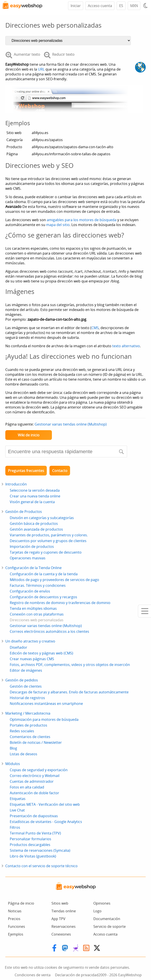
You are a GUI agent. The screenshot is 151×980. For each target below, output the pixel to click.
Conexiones (61, 934)
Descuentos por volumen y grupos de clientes (48, 541)
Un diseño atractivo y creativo (30, 641)
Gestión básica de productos (34, 524)
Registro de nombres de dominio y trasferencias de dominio (60, 603)
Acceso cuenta (100, 6)
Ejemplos (16, 934)
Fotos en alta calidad (27, 787)
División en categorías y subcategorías (42, 518)
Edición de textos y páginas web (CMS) (41, 653)
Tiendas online (64, 911)
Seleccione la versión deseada (35, 490)
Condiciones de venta (33, 975)
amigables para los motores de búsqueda (82, 220)
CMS (95, 328)
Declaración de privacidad (77, 975)
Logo (97, 911)
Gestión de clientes (26, 686)
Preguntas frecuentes (26, 471)
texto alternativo (126, 346)
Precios (14, 919)
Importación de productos (32, 547)
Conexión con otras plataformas (37, 614)
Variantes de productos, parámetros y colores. (49, 535)
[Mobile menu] (144, 611)
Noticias (15, 911)
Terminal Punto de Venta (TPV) (35, 833)
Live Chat (17, 810)
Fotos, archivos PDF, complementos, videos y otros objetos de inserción (70, 665)
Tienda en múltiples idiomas (33, 608)
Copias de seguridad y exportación (39, 770)
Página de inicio (21, 903)
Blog (13, 748)
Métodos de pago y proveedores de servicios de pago (54, 580)
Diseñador (19, 647)
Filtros (15, 827)
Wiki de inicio (29, 435)
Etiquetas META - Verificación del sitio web (45, 804)
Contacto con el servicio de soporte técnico (41, 866)
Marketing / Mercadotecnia (28, 713)
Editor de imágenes (26, 670)
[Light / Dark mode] (146, 6)
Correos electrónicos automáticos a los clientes (49, 631)
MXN (134, 6)
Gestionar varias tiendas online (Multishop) (71, 424)
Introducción (16, 484)
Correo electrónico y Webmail (35, 776)
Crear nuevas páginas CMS (32, 659)
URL (41, 69)
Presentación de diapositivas (34, 816)
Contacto (60, 471)
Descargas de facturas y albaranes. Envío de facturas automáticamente (69, 692)
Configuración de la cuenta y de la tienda (44, 574)
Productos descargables (30, 845)
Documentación (107, 919)
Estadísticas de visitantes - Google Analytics (46, 822)
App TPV (58, 919)
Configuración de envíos (30, 591)
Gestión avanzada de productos (36, 529)
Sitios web (60, 903)
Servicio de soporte (110, 926)
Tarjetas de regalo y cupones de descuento (46, 552)
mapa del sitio (58, 225)
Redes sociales (22, 731)
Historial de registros (27, 698)
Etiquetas (18, 799)
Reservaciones (64, 926)
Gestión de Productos (24, 512)
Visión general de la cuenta (32, 502)
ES (121, 6)
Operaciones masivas (28, 558)
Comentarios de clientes (30, 737)
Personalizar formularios (30, 839)
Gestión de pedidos (22, 680)
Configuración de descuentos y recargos (43, 597)
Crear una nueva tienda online (35, 496)
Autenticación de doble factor (34, 793)
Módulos (13, 764)
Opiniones (102, 903)
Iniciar (76, 6)
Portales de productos (28, 725)
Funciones (17, 926)
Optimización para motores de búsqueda (44, 719)
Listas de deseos (24, 754)
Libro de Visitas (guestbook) (33, 856)
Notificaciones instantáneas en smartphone (46, 704)
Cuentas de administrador (32, 781)
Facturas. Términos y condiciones (38, 585)
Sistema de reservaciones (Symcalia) (40, 850)
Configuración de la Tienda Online (33, 568)
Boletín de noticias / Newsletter (36, 742)
